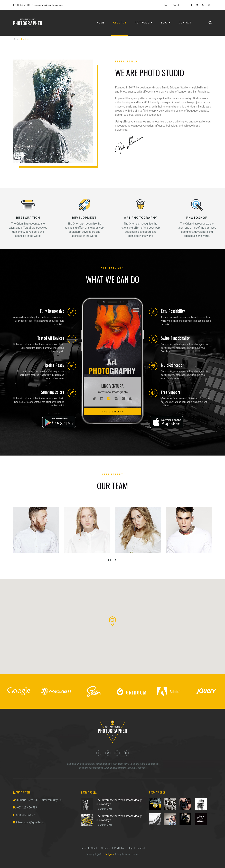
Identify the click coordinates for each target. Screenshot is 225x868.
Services (106, 848)
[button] (110, 560)
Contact (185, 23)
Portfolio (144, 23)
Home (101, 23)
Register (177, 5)
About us (120, 23)
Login (167, 5)
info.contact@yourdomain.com (49, 5)
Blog (166, 23)
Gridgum (109, 854)
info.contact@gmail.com (30, 822)
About (94, 848)
